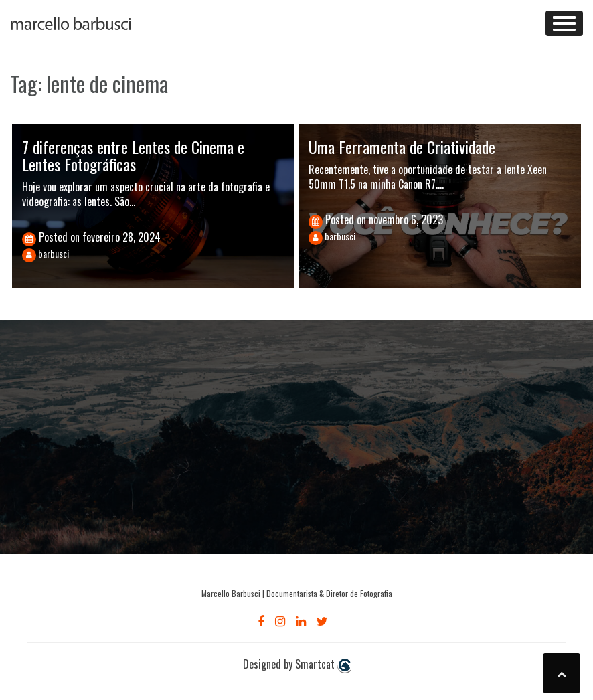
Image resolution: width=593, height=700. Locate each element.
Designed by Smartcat (297, 665)
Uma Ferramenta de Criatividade (402, 147)
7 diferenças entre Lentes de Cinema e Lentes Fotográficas (133, 155)
